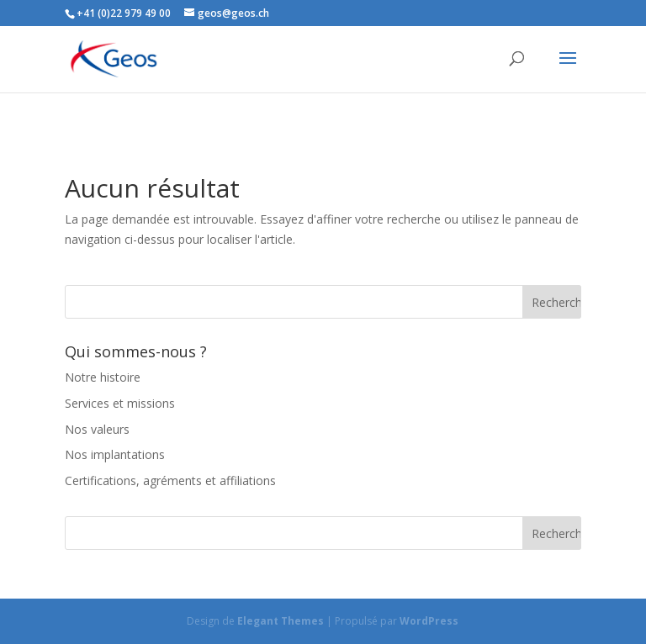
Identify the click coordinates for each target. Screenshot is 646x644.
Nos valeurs (97, 429)
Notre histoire (103, 377)
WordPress (429, 621)
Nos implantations (115, 454)
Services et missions (120, 403)
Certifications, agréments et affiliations (170, 480)
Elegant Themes (281, 621)
